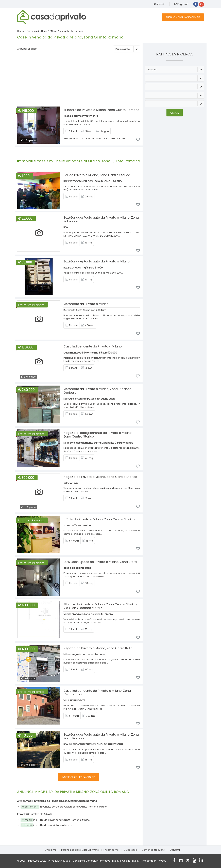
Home (21, 31)
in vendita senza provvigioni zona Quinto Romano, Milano (64, 807)
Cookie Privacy (131, 861)
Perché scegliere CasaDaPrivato (80, 850)
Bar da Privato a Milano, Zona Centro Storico (97, 175)
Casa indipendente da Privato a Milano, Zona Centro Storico (97, 693)
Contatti (175, 850)
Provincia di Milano (37, 31)
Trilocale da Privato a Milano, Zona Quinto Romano (101, 110)
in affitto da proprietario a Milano (46, 825)
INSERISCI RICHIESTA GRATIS (79, 777)
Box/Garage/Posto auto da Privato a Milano (97, 261)
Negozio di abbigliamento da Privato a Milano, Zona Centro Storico (98, 435)
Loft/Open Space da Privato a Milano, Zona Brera (100, 562)
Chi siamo (51, 850)
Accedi (159, 4)
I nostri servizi (111, 850)
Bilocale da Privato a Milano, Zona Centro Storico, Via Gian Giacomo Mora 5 (100, 606)
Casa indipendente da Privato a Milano (93, 346)
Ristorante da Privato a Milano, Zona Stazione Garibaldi (97, 391)
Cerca (175, 113)
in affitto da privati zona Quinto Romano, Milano (55, 820)
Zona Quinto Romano (72, 31)
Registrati (181, 4)
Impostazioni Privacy (154, 861)
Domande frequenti (153, 850)
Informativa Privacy (108, 861)
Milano (54, 31)
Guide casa (130, 850)
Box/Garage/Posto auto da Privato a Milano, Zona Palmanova (101, 219)
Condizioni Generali (84, 861)
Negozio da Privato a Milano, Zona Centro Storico (100, 477)
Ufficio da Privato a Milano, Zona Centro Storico (99, 519)
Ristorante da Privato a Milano (86, 304)
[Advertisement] (79, 81)
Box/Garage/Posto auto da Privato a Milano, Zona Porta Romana (101, 736)
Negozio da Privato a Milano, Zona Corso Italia (98, 648)
